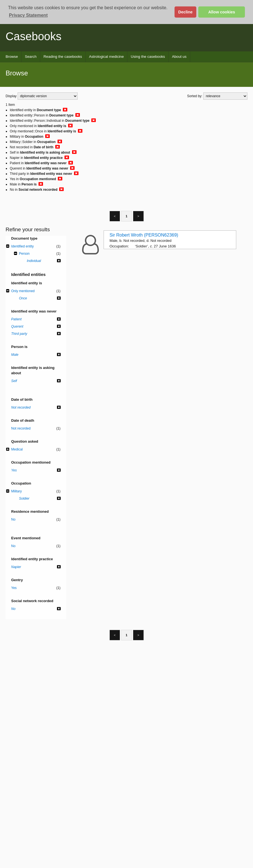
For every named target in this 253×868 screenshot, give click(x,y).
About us (179, 57)
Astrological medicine (107, 57)
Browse (12, 57)
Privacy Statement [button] (28, 15)
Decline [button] (185, 12)
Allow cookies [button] (222, 12)
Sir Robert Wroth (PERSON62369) (144, 235)
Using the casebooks (148, 57)
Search (31, 57)
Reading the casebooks (63, 57)
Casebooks (34, 36)
